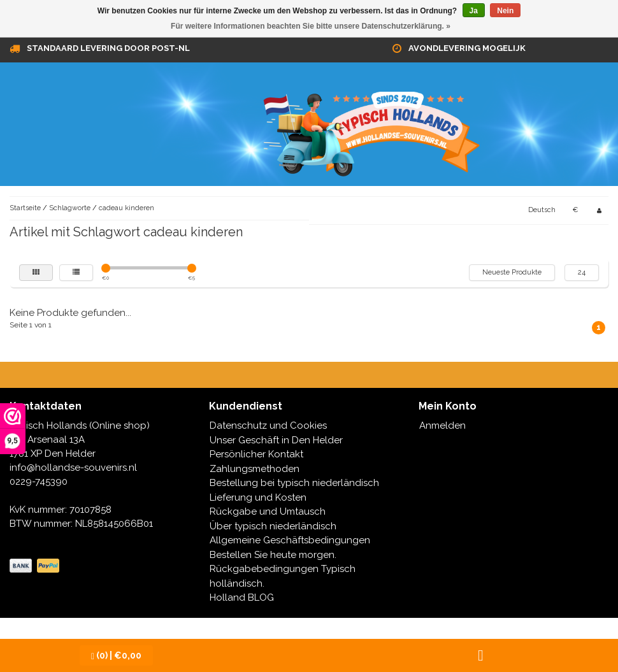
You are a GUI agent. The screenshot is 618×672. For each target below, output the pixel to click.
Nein (505, 11)
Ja (474, 11)
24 (582, 272)
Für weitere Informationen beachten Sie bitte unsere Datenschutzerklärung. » (311, 26)
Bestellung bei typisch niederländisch (294, 483)
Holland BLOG (242, 597)
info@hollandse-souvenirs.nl (73, 468)
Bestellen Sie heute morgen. (273, 555)
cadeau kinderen (126, 208)
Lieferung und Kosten (258, 497)
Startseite (25, 208)
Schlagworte (70, 208)
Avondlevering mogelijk (467, 48)
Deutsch (542, 210)
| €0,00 (116, 656)
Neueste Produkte (512, 272)
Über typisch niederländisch (273, 526)
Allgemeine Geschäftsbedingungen (290, 540)
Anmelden (442, 425)
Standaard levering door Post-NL (108, 48)
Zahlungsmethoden (255, 469)
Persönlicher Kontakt (256, 454)
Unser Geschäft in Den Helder (276, 440)
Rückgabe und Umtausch (268, 511)
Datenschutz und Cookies (268, 425)
